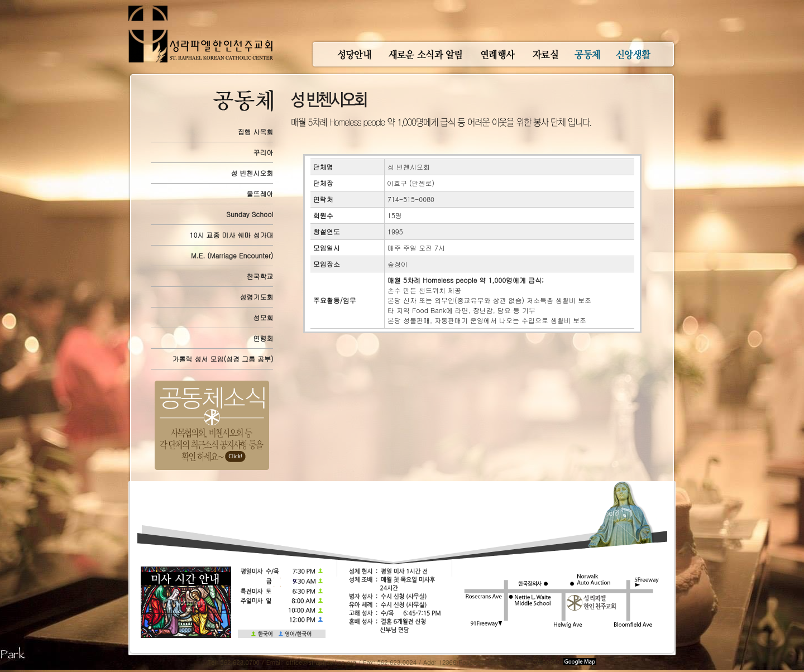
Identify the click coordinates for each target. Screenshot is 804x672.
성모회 (263, 317)
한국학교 (260, 276)
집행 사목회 (255, 131)
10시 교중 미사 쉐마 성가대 (232, 235)
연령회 (263, 338)
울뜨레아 (260, 193)
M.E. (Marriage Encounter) (232, 255)
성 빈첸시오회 (252, 173)
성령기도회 (256, 297)
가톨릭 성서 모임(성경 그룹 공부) (222, 359)
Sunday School (250, 214)
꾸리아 (263, 152)
